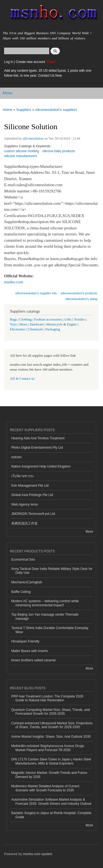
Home (8, 110)
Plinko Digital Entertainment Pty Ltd (37, 448)
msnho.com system (38, 854)
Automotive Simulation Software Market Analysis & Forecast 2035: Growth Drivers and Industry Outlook (51, 801)
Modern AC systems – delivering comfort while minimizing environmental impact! (45, 603)
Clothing (26, 319)
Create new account (31, 62)
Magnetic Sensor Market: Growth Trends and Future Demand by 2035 (49, 775)
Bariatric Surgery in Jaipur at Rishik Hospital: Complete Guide (51, 815)
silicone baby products (59, 151)
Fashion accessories (48, 319)
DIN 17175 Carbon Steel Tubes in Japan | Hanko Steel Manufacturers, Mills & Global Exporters (51, 761)
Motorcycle (54, 324)
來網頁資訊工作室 (24, 523)
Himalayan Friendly (25, 641)
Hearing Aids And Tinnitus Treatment (38, 438)
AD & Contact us (22, 379)
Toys (13, 324)
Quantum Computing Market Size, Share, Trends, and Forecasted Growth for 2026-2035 (51, 712)
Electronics (18, 329)
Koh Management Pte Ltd (30, 486)
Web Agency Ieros (25, 504)
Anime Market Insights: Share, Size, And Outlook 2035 (51, 737)
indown (16, 457)
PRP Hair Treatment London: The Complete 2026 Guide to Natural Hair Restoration (47, 698)
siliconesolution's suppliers (56, 110)
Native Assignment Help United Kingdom (41, 466)
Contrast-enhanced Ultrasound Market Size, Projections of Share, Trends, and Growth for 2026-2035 (52, 725)
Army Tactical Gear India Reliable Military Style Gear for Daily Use (52, 571)
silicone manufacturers (21, 156)
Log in (9, 62)
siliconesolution (33, 139)
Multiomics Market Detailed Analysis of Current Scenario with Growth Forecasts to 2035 (45, 788)
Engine (72, 324)
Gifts (68, 319)
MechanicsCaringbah (27, 582)
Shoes (23, 324)
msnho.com (14, 282)
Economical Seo (23, 560)
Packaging (53, 329)
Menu (8, 93)
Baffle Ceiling (21, 592)
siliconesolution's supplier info (36, 293)
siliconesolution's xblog (81, 299)
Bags (13, 319)
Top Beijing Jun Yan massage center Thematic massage (45, 616)
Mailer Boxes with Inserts (30, 651)
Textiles (79, 319)
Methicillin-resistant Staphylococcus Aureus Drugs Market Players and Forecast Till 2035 (48, 748)
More (89, 532)
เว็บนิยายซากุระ (23, 476)
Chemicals (36, 329)
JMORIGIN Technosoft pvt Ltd (33, 514)
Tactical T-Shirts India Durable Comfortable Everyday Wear (50, 630)
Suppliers (24, 110)
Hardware (37, 324)
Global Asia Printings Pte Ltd (32, 495)
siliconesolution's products (79, 293)
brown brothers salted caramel (33, 660)
